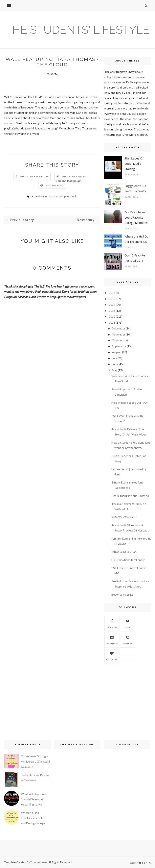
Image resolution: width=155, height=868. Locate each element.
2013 (112, 311)
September (119, 346)
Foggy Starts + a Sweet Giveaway (135, 188)
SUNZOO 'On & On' (124, 517)
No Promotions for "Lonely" (128, 560)
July (114, 358)
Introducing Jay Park (124, 552)
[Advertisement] (128, 695)
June (115, 364)
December (119, 328)
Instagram (112, 639)
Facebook (112, 623)
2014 (112, 305)
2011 (112, 323)
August (117, 352)
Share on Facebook (34, 177)
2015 (112, 299)
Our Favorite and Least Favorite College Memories (136, 217)
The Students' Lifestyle (78, 30)
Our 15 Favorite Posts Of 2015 (135, 258)
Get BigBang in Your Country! (130, 496)
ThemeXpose (39, 862)
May (115, 370)
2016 (112, 293)
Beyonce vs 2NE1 (122, 594)
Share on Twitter (75, 177)
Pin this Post (55, 185)
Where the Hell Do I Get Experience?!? (137, 239)
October (117, 340)
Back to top (140, 863)
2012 (112, 316)
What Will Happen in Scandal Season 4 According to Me (34, 799)
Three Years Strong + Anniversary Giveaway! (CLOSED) (36, 761)
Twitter (128, 623)
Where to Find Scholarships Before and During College (34, 818)
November (119, 334)
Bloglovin (112, 655)
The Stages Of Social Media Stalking (134, 164)
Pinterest (128, 639)
